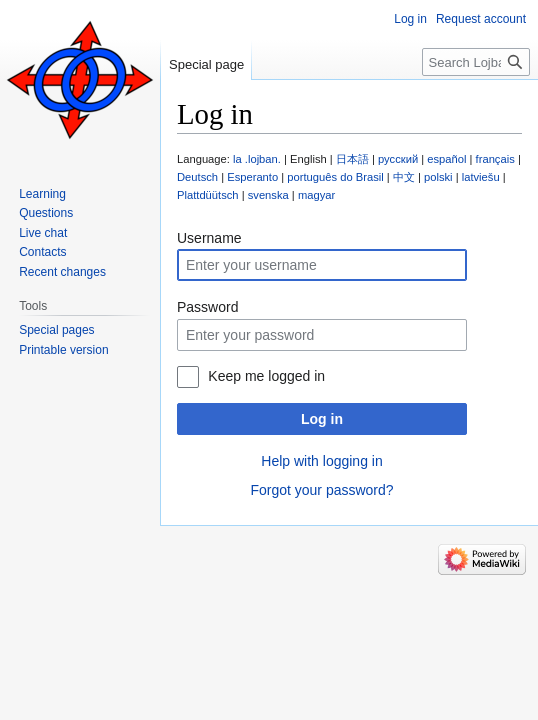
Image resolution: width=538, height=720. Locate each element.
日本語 (352, 159)
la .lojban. (257, 159)
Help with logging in (321, 461)
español (446, 159)
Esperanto (252, 177)
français (495, 159)
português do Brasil (335, 177)
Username (209, 238)
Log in (322, 419)
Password (207, 307)
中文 (404, 177)
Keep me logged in (266, 376)
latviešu (481, 177)
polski (438, 177)
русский (398, 159)
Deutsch (197, 177)
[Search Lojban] (476, 62)
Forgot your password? (321, 490)
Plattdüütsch (208, 195)
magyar (316, 195)
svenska (268, 195)
